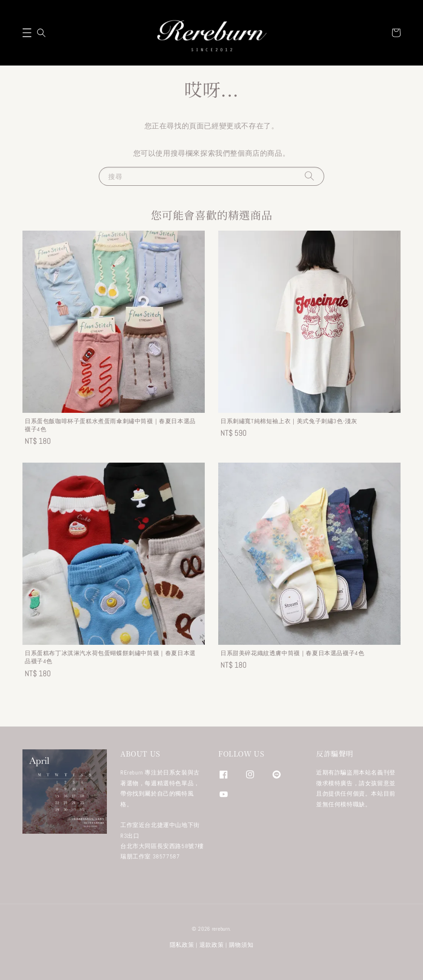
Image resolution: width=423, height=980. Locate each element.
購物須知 (241, 945)
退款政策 (212, 945)
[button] (27, 33)
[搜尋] (309, 176)
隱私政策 (182, 945)
